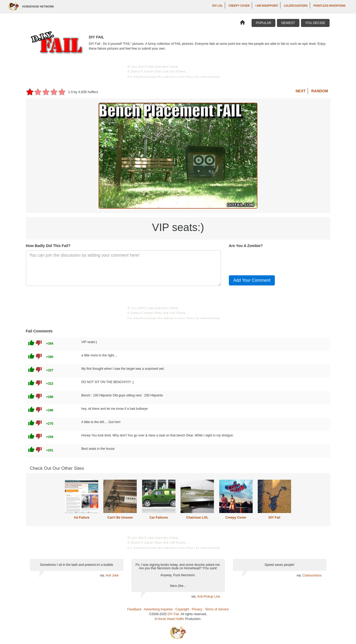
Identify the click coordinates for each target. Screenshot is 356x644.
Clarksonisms (312, 575)
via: (103, 575)
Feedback (134, 609)
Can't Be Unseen (120, 518)
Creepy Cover (239, 6)
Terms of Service (217, 609)
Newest (288, 23)
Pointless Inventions (329, 6)
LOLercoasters (296, 6)
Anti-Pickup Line (209, 597)
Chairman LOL (197, 518)
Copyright (182, 609)
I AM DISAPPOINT (267, 6)
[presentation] (269, 261)
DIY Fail (274, 518)
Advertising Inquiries (158, 609)
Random (320, 91)
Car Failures (159, 518)
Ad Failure (82, 518)
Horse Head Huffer (171, 619)
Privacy (197, 609)
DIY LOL (218, 6)
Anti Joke (112, 575)
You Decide (315, 23)
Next (301, 91)
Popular (263, 23)
